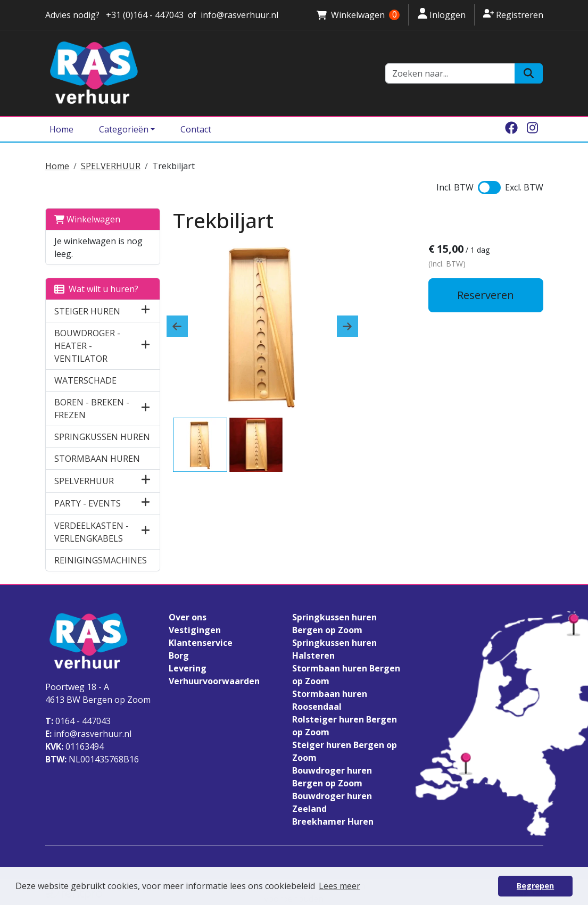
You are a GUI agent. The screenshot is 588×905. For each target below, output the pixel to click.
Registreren (513, 14)
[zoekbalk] (450, 73)
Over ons (188, 617)
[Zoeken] (529, 73)
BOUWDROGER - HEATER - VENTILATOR (87, 346)
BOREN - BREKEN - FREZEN (92, 409)
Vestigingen (195, 630)
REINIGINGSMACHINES (101, 560)
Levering (188, 668)
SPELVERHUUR (111, 166)
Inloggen (441, 14)
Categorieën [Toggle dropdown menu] (124, 129)
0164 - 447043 (78, 721)
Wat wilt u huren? (96, 289)
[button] (146, 311)
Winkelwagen (87, 219)
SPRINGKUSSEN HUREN (102, 437)
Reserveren (486, 295)
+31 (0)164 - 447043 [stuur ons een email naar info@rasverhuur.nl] (144, 15)
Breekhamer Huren (333, 821)
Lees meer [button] (339, 886)
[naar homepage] (209, 73)
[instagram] (533, 129)
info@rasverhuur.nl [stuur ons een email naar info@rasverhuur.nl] (239, 15)
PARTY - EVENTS (88, 503)
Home (61, 129)
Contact (196, 129)
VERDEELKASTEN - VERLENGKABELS (92, 532)
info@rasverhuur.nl (88, 734)
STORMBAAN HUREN (97, 459)
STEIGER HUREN (87, 311)
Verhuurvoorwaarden (214, 681)
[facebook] (511, 129)
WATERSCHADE (85, 380)
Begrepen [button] (535, 886)
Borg (179, 655)
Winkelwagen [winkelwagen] (358, 15)
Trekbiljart (173, 166)
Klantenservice (201, 643)
